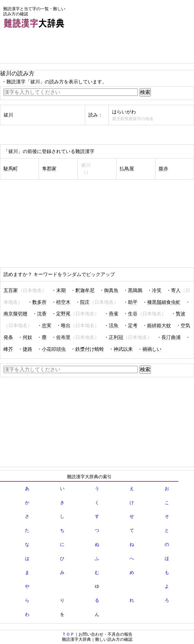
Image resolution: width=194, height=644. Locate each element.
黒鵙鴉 (135, 290)
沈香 (42, 314)
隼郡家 (49, 169)
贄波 (181, 314)
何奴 (27, 337)
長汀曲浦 (171, 337)
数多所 (39, 302)
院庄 (85, 302)
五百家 (11, 290)
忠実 (47, 326)
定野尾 (63, 314)
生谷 (133, 314)
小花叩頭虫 (54, 349)
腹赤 (163, 169)
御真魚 (111, 290)
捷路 (27, 349)
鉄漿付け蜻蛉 (90, 349)
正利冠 (116, 337)
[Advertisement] (51, 47)
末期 (61, 290)
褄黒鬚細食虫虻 (164, 302)
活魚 (114, 326)
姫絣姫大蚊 (159, 326)
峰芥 (8, 349)
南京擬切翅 (15, 314)
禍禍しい (152, 349)
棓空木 (63, 302)
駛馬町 (11, 169)
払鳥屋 (127, 169)
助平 (133, 302)
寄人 (176, 290)
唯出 (66, 326)
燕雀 (114, 314)
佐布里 (63, 337)
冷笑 (157, 290)
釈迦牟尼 (85, 290)
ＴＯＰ (68, 634)
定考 (133, 326)
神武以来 (123, 349)
